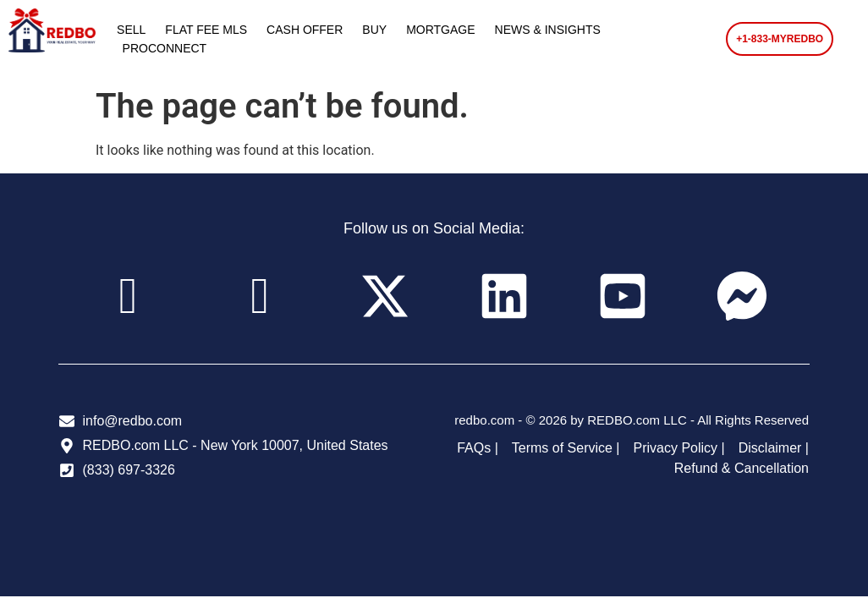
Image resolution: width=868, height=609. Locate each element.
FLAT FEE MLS (206, 30)
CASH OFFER (305, 30)
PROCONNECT (165, 48)
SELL (131, 30)
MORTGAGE (440, 30)
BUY (374, 30)
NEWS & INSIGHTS (548, 30)
